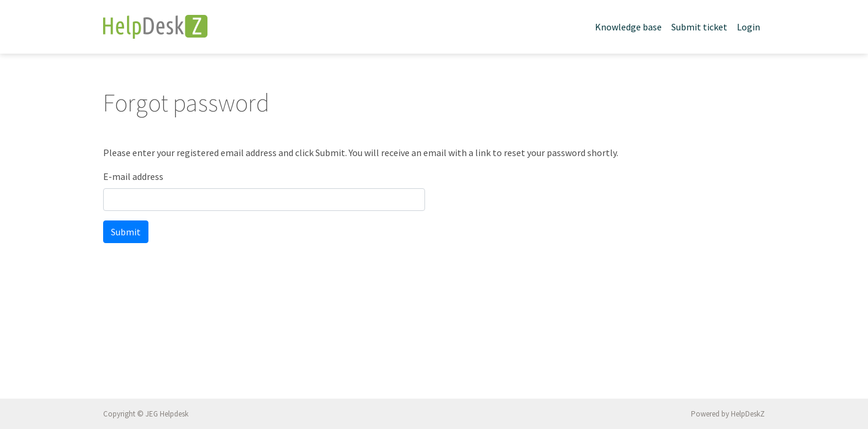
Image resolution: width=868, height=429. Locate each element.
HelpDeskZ (748, 414)
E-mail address (133, 176)
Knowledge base (628, 27)
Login (748, 27)
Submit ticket (699, 27)
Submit (126, 232)
